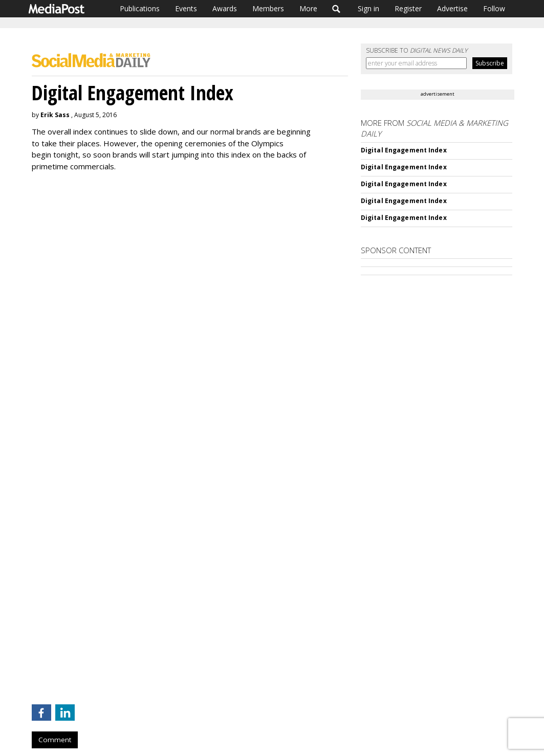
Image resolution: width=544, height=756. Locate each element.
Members (268, 8)
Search (336, 9)
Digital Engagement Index (404, 150)
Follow (494, 8)
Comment (55, 740)
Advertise (452, 8)
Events (186, 8)
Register (408, 8)
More (308, 8)
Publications (140, 8)
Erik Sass (55, 115)
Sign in (368, 8)
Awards (225, 8)
